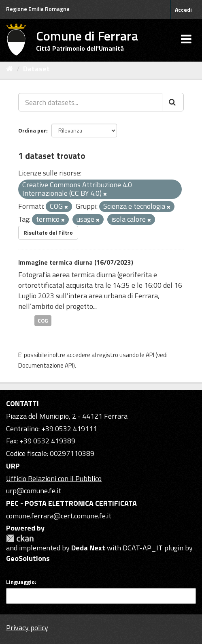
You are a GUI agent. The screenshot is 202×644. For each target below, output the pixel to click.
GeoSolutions (28, 558)
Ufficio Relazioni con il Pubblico (54, 478)
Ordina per (32, 130)
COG (43, 320)
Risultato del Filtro (48, 232)
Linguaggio (20, 582)
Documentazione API (46, 365)
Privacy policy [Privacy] (27, 628)
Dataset (36, 69)
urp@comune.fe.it (34, 491)
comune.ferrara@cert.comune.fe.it (59, 516)
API (150, 355)
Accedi (183, 10)
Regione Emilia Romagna (38, 9)
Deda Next (88, 548)
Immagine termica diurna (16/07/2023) (76, 262)
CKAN (20, 538)
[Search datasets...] (90, 102)
